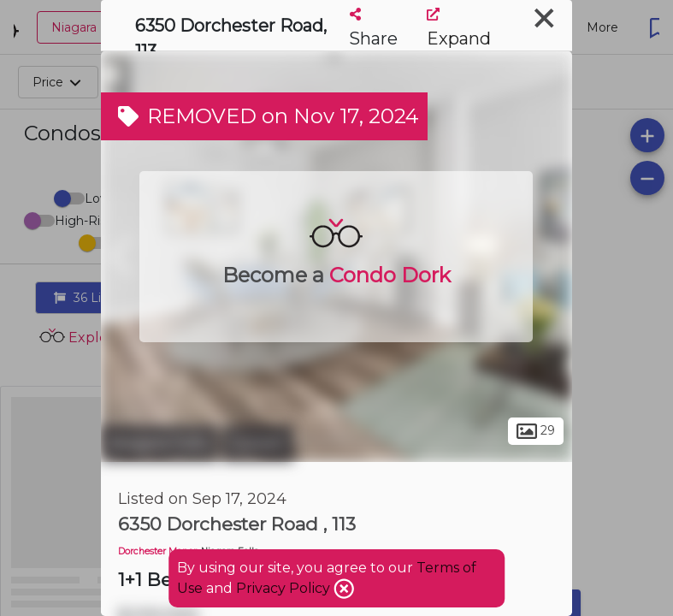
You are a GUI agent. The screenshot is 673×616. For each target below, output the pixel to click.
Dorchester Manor (157, 551)
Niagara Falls (159, 443)
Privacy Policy (285, 588)
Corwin (257, 443)
